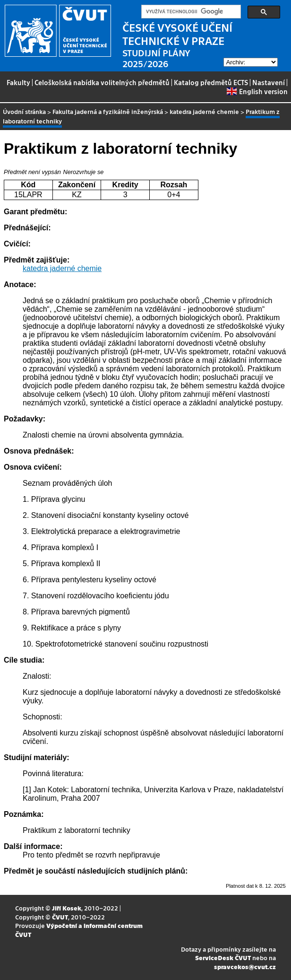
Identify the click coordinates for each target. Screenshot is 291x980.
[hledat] (190, 12)
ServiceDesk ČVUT (223, 958)
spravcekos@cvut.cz (245, 967)
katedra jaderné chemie (204, 111)
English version (257, 91)
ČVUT (60, 917)
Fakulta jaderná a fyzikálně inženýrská (108, 111)
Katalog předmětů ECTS (211, 82)
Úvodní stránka (24, 111)
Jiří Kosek (67, 908)
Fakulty (18, 82)
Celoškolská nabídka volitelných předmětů (102, 82)
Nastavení (269, 82)
